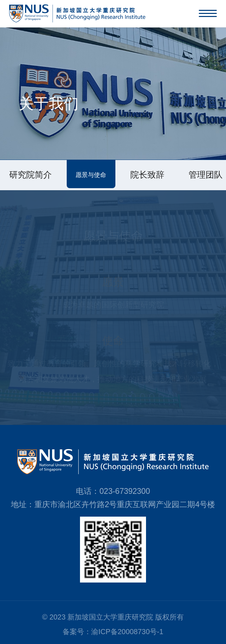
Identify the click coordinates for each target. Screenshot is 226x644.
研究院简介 (30, 175)
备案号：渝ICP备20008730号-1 (113, 632)
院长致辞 (147, 175)
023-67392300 (125, 491)
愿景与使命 (91, 175)
